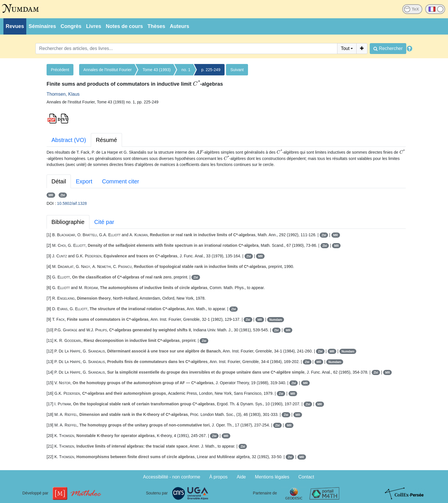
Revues (15, 26)
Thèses (156, 26)
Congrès (71, 26)
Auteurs (179, 26)
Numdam (276, 320)
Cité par (104, 222)
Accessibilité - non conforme (172, 477)
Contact (306, 477)
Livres (94, 26)
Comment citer (121, 181)
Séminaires (42, 26)
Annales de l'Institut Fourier (108, 70)
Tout (345, 48)
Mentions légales (272, 477)
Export (84, 181)
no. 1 (186, 70)
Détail (59, 181)
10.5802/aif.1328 (72, 203)
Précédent (60, 70)
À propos (219, 477)
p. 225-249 (211, 70)
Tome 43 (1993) (157, 70)
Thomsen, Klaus (63, 94)
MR (51, 195)
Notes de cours (124, 26)
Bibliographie (68, 222)
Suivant (237, 70)
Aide (241, 477)
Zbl (63, 195)
